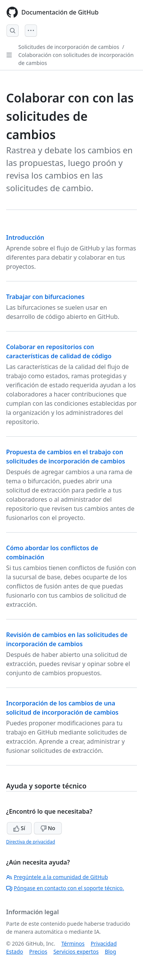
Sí (19, 828)
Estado (14, 952)
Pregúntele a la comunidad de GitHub (57, 877)
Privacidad (104, 943)
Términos (73, 943)
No (48, 828)
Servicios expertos (76, 952)
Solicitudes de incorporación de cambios (69, 47)
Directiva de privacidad (31, 842)
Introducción (25, 237)
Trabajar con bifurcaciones (45, 297)
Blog (111, 952)
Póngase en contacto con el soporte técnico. (65, 888)
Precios (38, 952)
